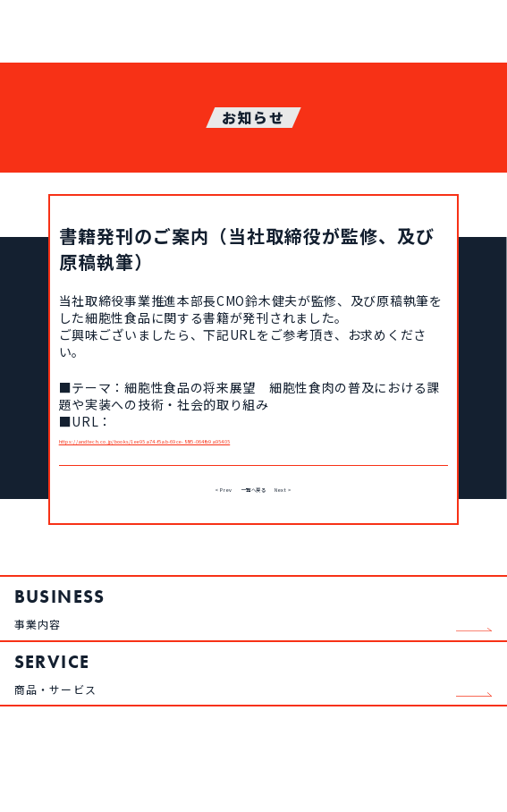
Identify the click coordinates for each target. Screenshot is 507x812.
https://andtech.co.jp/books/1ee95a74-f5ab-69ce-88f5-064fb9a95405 (253, 447)
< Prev (187, 503)
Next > (318, 503)
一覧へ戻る (253, 503)
